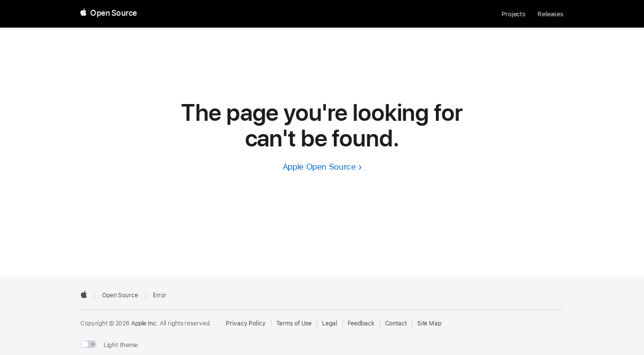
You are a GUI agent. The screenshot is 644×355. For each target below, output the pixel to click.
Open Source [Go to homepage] (120, 295)
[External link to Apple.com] (84, 294)
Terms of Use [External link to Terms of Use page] (294, 323)
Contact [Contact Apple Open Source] (396, 323)
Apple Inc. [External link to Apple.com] (145, 323)
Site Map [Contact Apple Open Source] (429, 323)
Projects (514, 14)
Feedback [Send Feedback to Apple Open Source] (361, 323)
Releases (551, 14)
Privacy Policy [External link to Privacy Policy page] (246, 323)
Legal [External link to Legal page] (329, 323)
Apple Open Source (319, 167)
